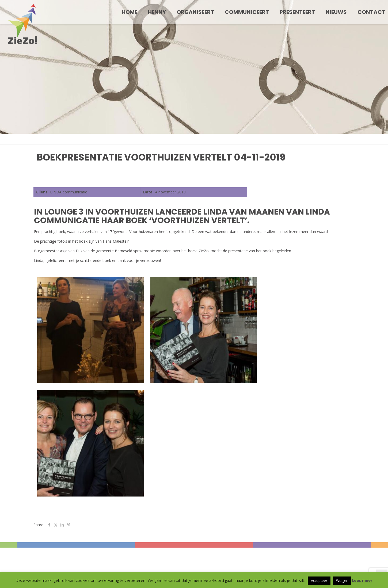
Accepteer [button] (319, 581)
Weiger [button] (342, 581)
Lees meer (362, 580)
